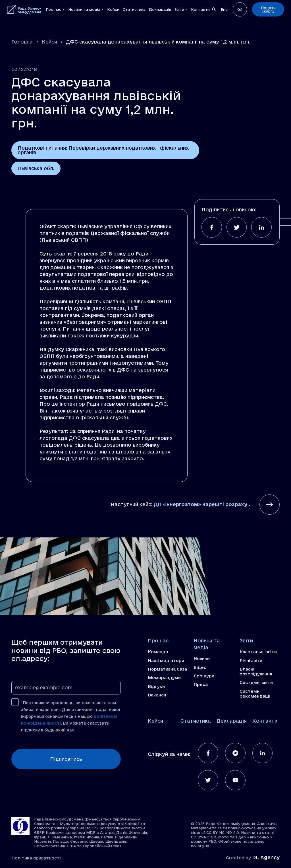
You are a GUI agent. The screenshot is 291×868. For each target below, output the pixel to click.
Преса (201, 684)
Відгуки (156, 686)
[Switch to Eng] (224, 9)
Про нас (158, 641)
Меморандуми (164, 677)
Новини (202, 659)
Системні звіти (256, 682)
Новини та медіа (207, 645)
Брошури (204, 676)
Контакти (265, 720)
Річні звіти (251, 661)
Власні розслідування (256, 671)
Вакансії (157, 694)
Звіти (246, 641)
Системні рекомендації (255, 693)
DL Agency (266, 857)
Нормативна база (168, 669)
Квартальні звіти (258, 652)
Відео (200, 667)
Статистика (196, 720)
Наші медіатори (166, 661)
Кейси (49, 42)
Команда (158, 652)
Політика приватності (36, 857)
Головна (22, 42)
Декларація (232, 720)
